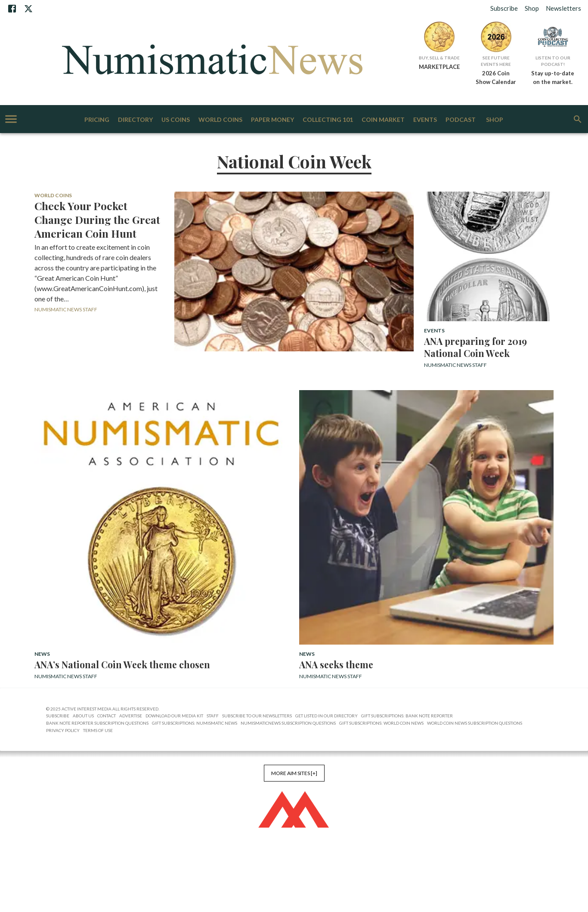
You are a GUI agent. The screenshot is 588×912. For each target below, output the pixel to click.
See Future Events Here (496, 61)
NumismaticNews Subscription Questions (288, 723)
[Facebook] (12, 9)
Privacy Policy (63, 730)
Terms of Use (98, 730)
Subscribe (504, 8)
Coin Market (383, 120)
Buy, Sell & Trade (439, 58)
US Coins (176, 120)
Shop (532, 8)
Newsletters (563, 8)
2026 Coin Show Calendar (496, 78)
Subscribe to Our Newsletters (257, 716)
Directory (135, 120)
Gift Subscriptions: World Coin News (381, 723)
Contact (107, 716)
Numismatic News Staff (66, 309)
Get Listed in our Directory (326, 716)
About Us (83, 716)
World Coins (220, 120)
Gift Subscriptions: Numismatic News (195, 723)
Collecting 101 (328, 120)
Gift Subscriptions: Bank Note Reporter (407, 716)
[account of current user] (11, 119)
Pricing (97, 120)
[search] (578, 119)
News (42, 654)
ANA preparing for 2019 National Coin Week (475, 347)
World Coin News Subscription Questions (475, 723)
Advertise (131, 716)
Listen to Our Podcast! (553, 61)
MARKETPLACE (439, 67)
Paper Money (272, 120)
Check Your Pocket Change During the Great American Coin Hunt (97, 220)
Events (425, 120)
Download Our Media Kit (174, 716)
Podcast (461, 120)
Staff (213, 716)
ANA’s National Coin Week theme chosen (122, 664)
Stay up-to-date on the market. (553, 78)
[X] (28, 9)
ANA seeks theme (336, 664)
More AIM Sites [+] (294, 773)
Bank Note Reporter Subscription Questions (97, 723)
